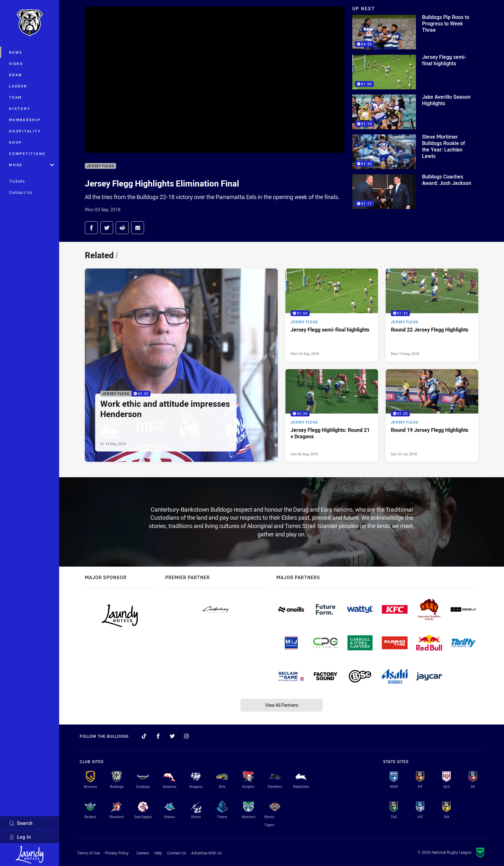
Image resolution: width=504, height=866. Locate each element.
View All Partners (282, 705)
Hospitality (25, 131)
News (16, 52)
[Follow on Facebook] (158, 736)
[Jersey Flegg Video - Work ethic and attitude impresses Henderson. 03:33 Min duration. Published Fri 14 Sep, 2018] (181, 365)
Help (158, 853)
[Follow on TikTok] (144, 736)
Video (16, 64)
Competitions (27, 154)
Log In (20, 837)
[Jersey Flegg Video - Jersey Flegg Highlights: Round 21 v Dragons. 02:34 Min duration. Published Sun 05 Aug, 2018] (332, 415)
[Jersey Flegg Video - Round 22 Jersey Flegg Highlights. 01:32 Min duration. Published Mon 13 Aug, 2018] (432, 315)
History (20, 109)
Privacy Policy (117, 853)
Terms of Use (89, 853)
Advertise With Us (207, 853)
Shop (16, 142)
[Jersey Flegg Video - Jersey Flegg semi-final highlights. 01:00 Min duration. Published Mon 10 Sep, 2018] (332, 315)
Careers (143, 853)
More (32, 165)
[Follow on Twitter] (172, 736)
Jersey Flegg (100, 166)
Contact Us (21, 192)
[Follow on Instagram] (186, 736)
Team (16, 97)
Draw (16, 75)
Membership (25, 120)
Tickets (17, 181)
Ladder (18, 86)
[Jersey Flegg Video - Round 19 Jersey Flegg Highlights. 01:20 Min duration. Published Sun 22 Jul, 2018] (432, 415)
